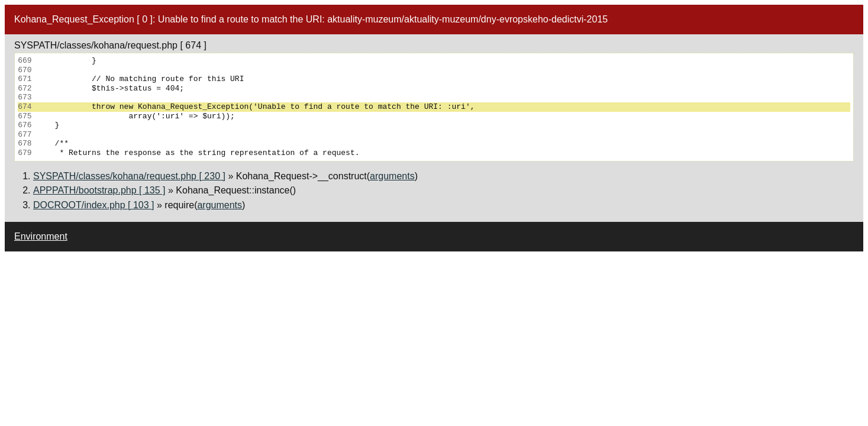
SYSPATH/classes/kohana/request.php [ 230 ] (129, 176)
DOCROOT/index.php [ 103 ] (94, 205)
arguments (392, 176)
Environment (41, 236)
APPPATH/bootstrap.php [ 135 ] (99, 190)
